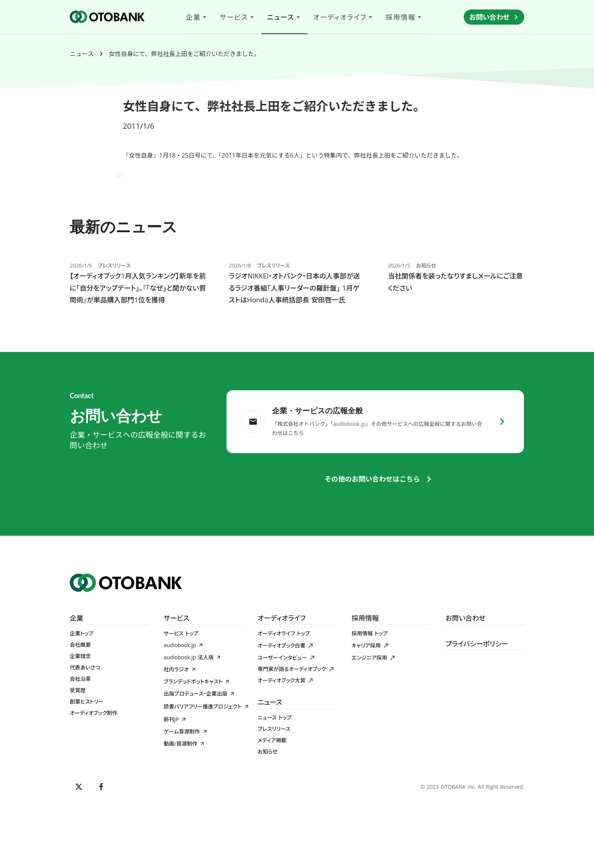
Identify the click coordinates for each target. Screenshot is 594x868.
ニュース (82, 54)
